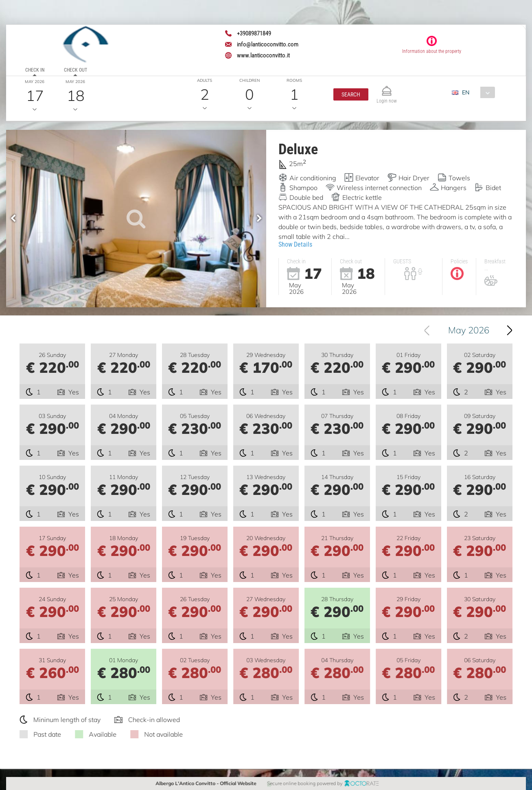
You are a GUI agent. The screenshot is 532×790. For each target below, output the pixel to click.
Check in (35, 70)
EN (466, 92)
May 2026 (476, 330)
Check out (76, 70)
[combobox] (476, 92)
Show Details (295, 244)
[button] (351, 94)
